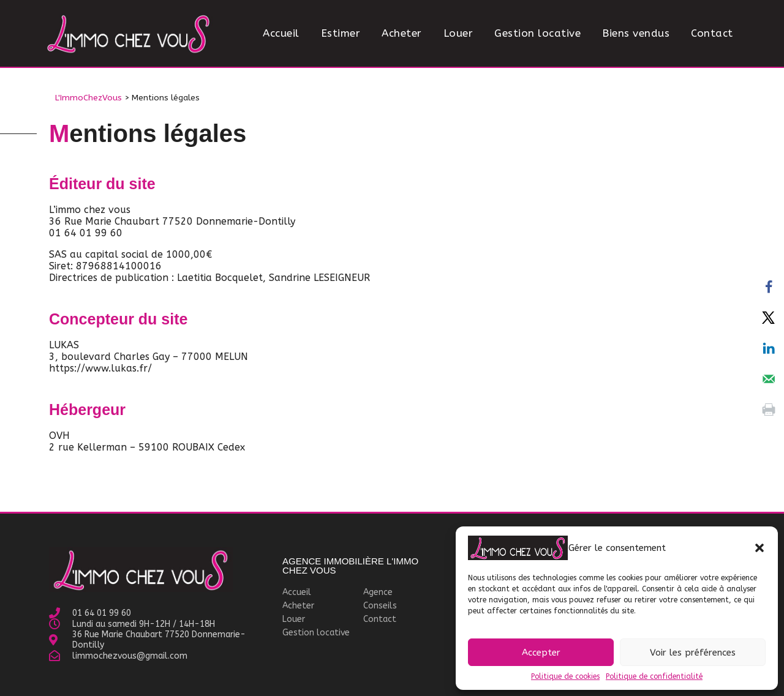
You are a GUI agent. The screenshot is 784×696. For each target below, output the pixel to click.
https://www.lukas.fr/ (100, 368)
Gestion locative (537, 33)
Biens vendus (636, 33)
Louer (458, 33)
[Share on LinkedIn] (769, 348)
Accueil (281, 33)
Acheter (402, 33)
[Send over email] (769, 379)
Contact (712, 33)
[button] (759, 548)
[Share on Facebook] (769, 287)
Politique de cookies (565, 676)
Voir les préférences (693, 653)
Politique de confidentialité (654, 676)
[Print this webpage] (769, 410)
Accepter (541, 653)
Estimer (341, 33)
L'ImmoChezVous (89, 98)
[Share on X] (769, 318)
